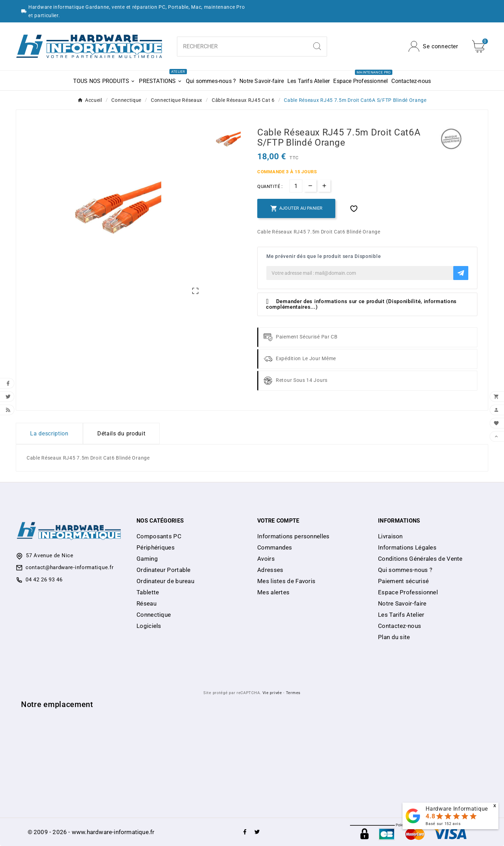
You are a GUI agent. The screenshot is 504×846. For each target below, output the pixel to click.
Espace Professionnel (408, 592)
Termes (293, 693)
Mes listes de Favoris (286, 581)
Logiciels (149, 626)
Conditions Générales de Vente (420, 559)
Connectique (154, 615)
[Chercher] (243, 47)
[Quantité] (296, 186)
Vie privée (272, 693)
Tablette (148, 592)
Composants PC (159, 536)
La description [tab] (49, 434)
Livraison (390, 536)
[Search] (317, 46)
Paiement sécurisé (403, 581)
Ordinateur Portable (164, 570)
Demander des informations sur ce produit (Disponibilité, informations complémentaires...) (361, 304)
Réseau (146, 603)
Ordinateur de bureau (165, 581)
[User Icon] (433, 46)
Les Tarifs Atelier (401, 615)
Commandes (275, 547)
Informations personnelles (293, 536)
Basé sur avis (443, 824)
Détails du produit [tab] (121, 434)
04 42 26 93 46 (44, 580)
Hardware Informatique (457, 809)
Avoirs (266, 559)
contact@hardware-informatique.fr (69, 567)
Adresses (270, 570)
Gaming (147, 559)
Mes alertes (273, 592)
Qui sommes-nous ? (405, 570)
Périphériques (156, 547)
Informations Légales (407, 547)
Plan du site (394, 637)
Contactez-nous (400, 626)
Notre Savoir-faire (402, 603)
